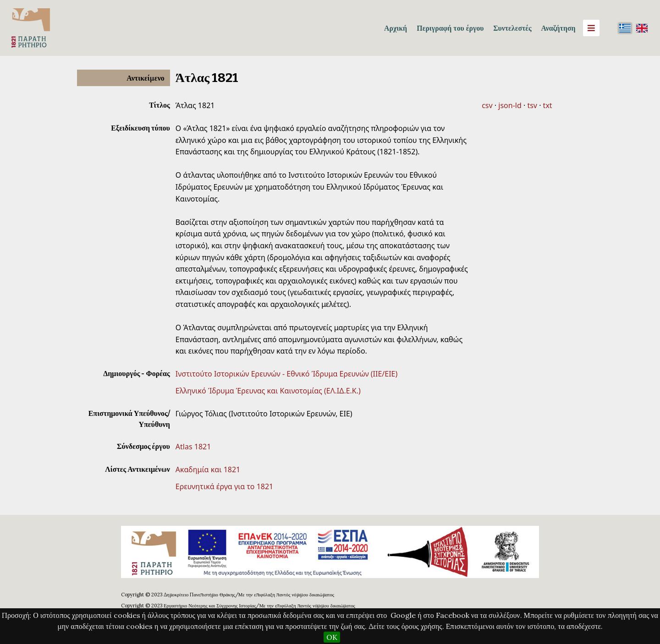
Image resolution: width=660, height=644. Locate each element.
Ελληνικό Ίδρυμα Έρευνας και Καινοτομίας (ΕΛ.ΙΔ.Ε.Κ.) (268, 391)
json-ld (510, 105)
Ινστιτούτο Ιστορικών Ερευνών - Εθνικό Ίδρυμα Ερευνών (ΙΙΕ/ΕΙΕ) (287, 374)
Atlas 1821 (193, 447)
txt (548, 105)
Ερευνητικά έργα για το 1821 (224, 486)
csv (487, 105)
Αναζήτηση (558, 28)
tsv (532, 105)
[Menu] (591, 28)
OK (332, 637)
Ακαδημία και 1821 (208, 469)
